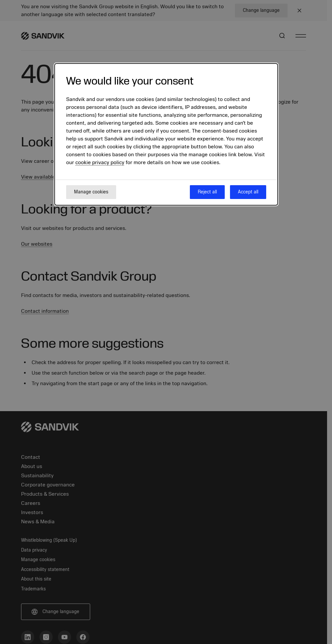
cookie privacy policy (100, 162)
